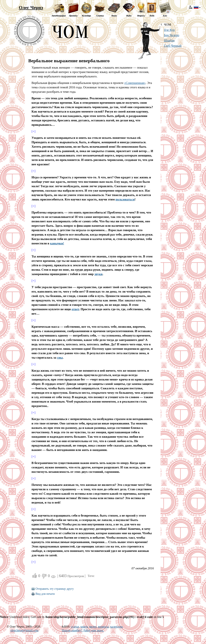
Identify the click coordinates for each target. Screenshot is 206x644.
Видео (129, 16)
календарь (116, 627)
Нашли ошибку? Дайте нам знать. (83, 630)
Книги (114, 16)
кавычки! (57, 243)
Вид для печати (45, 594)
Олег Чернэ (31, 7)
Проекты (73, 16)
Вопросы (141, 16)
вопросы (103, 627)
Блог (165, 16)
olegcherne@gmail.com (24, 630)
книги (84, 627)
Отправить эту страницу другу (55, 589)
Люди (152, 16)
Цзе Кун (169, 30)
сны (60, 358)
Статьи (100, 16)
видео (93, 627)
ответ (75, 309)
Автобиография (59, 16)
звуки (98, 274)
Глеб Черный (173, 46)
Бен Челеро (172, 35)
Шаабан (169, 40)
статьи (75, 627)
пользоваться (125, 199)
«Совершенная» (135, 83)
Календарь (86, 16)
